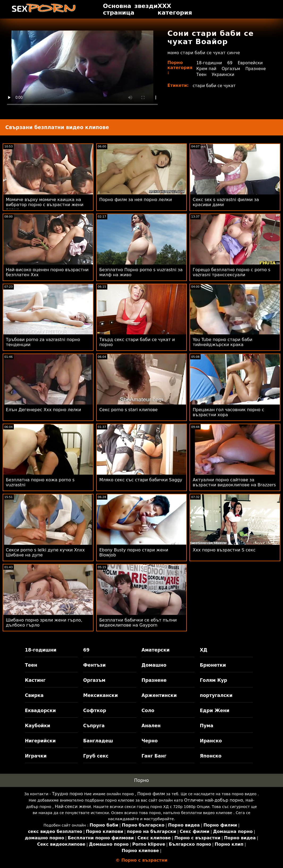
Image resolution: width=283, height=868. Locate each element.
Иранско (211, 741)
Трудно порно (67, 794)
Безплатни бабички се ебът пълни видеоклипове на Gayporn (138, 623)
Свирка (34, 695)
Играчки (36, 756)
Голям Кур (214, 680)
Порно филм (151, 794)
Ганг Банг (154, 756)
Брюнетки (213, 665)
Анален (151, 726)
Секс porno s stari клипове (129, 410)
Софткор (95, 710)
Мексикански (100, 695)
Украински (251, 75)
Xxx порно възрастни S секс (224, 550)
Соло (148, 710)
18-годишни (210, 63)
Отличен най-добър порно (214, 800)
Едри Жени (215, 710)
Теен (229, 75)
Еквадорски (41, 710)
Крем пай (207, 69)
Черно (150, 741)
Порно (142, 780)
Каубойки (38, 726)
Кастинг (35, 680)
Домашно (154, 665)
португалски (216, 695)
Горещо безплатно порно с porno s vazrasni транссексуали (231, 272)
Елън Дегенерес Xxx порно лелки (43, 410)
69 (231, 63)
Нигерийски (40, 741)
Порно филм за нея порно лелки (136, 200)
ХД (204, 650)
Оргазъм (232, 69)
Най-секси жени (73, 807)
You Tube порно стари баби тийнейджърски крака (222, 342)
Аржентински (159, 695)
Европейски (253, 63)
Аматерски (156, 650)
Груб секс (96, 756)
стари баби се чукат (215, 86)
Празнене (207, 75)
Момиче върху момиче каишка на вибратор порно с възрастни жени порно (45, 205)
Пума (207, 726)
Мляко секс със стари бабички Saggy (141, 480)
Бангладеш (98, 741)
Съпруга (94, 726)
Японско (211, 756)
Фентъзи (94, 665)
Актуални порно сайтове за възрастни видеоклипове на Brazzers (234, 482)
